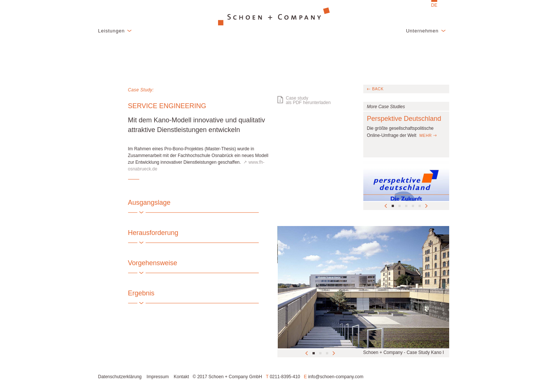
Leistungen (111, 31)
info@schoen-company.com (336, 377)
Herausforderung (153, 233)
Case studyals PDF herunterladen (308, 100)
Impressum (158, 377)
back (378, 89)
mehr (425, 135)
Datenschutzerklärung (120, 377)
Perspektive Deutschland (404, 119)
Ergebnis (141, 293)
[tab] (199, 203)
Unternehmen (422, 31)
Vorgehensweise (153, 263)
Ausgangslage (149, 203)
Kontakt (181, 377)
